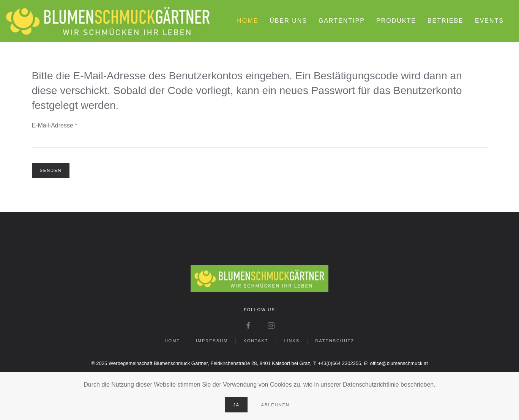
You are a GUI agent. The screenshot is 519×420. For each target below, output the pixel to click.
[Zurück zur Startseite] (108, 21)
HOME (248, 21)
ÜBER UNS (288, 21)
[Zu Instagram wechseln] (271, 325)
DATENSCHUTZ (335, 341)
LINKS (292, 341)
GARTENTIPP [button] (342, 21)
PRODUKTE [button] (396, 21)
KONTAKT (256, 341)
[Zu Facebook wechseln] (248, 325)
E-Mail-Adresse (55, 125)
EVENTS (489, 21)
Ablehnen (275, 405)
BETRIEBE (446, 21)
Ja (236, 405)
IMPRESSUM (212, 341)
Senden (51, 170)
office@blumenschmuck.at (399, 363)
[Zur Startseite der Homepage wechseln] (259, 278)
